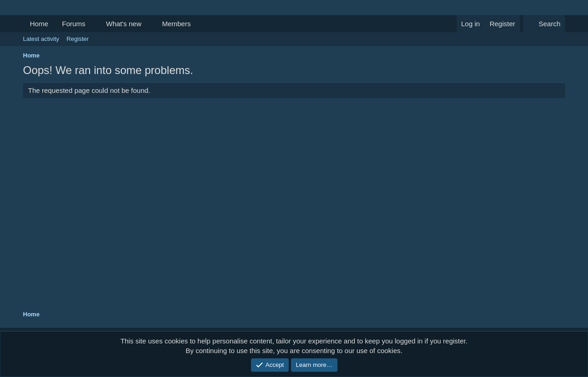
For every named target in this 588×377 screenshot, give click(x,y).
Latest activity (41, 39)
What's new (124, 24)
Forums (74, 24)
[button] (93, 24)
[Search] (544, 24)
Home (39, 24)
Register (78, 39)
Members (177, 24)
